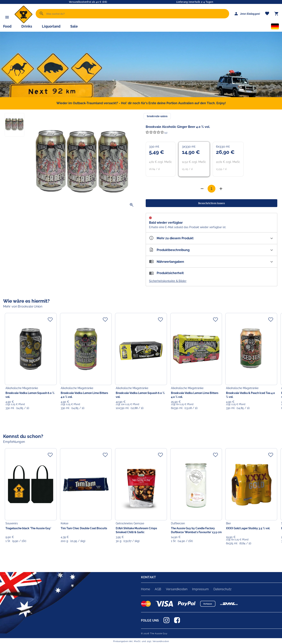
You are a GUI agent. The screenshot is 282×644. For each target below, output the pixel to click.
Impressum (200, 589)
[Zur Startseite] (23, 22)
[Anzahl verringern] (221, 189)
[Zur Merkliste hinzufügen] (50, 319)
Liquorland (51, 26)
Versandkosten (177, 589)
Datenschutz (222, 589)
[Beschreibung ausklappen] (211, 250)
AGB (158, 589)
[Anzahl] (211, 189)
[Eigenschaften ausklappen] (211, 238)
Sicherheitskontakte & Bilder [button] (168, 281)
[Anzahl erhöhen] (202, 189)
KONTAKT (148, 577)
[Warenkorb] (277, 14)
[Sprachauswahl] (275, 27)
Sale (74, 26)
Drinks (27, 26)
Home (146, 589)
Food (7, 26)
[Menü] (7, 17)
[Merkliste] (267, 14)
